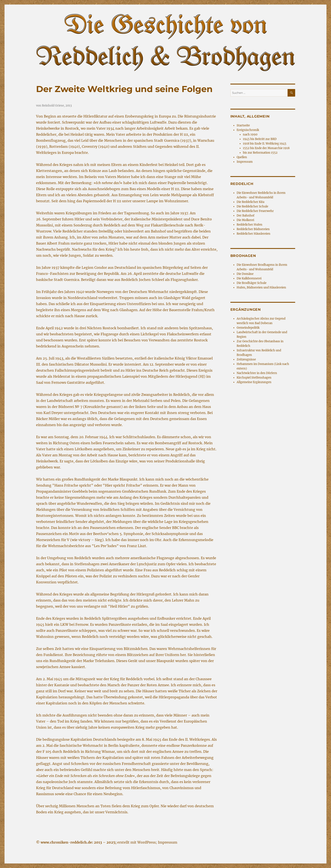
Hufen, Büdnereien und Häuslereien (261, 287)
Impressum (245, 162)
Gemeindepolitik (248, 328)
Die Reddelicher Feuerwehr (255, 211)
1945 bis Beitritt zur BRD (260, 139)
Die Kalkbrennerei (249, 278)
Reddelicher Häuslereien (253, 234)
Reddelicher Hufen (249, 225)
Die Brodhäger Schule (252, 283)
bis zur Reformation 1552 (260, 153)
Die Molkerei (245, 220)
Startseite (243, 125)
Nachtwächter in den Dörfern (257, 373)
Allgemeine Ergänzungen (254, 382)
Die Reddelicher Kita (250, 202)
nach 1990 (250, 135)
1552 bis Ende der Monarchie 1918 (266, 148)
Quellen (242, 157)
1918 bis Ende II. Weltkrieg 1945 (265, 144)
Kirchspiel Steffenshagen (254, 378)
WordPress (146, 842)
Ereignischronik (248, 130)
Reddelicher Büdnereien (253, 229)
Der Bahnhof (245, 216)
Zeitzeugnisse (246, 359)
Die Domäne (245, 274)
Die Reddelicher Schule (252, 206)
